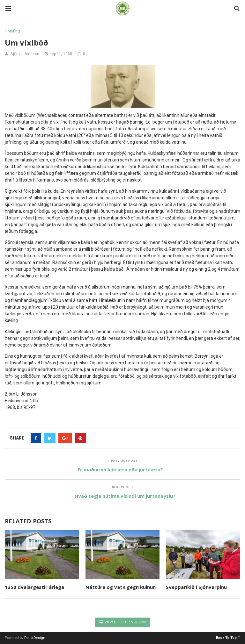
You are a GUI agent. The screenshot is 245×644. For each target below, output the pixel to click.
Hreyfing (12, 31)
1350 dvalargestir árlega (34, 587)
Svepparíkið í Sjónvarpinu (196, 587)
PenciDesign (35, 638)
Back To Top (228, 637)
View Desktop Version (123, 622)
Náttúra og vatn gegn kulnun (121, 587)
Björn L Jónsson (25, 54)
